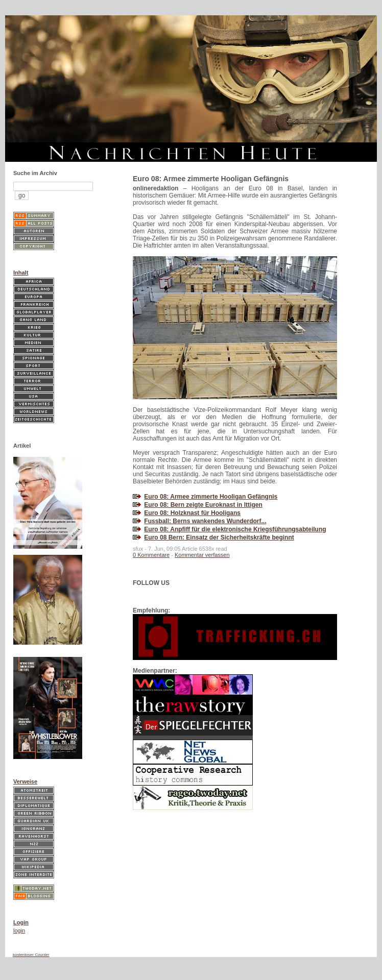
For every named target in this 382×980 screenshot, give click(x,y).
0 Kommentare (151, 555)
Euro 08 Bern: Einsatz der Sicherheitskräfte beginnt (219, 537)
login (19, 930)
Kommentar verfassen (202, 555)
